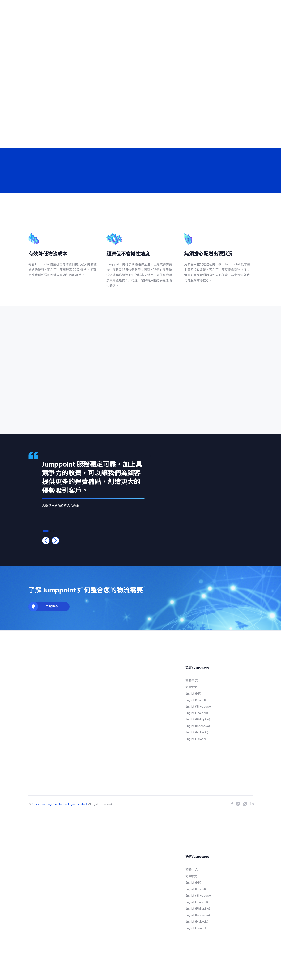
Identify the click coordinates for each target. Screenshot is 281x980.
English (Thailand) (197, 713)
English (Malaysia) (197, 732)
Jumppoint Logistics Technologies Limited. (60, 804)
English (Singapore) (198, 706)
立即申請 (200, 10)
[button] (110, 10)
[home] (48, 10)
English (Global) (196, 700)
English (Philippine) (198, 719)
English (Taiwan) (196, 739)
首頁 (100, 10)
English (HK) (193, 693)
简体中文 (191, 687)
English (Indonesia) (198, 726)
